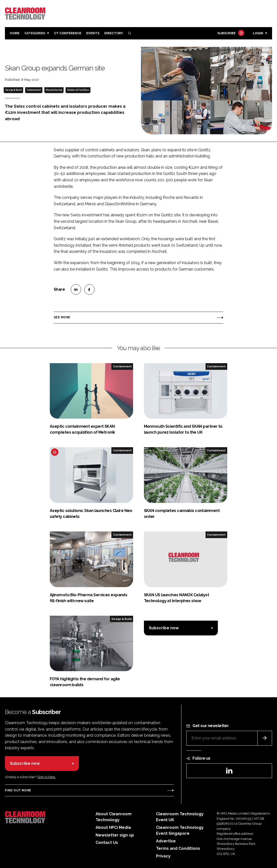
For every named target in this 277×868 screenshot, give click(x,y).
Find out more (18, 790)
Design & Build (14, 90)
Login (258, 33)
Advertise (166, 841)
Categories (35, 33)
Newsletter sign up (115, 835)
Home (15, 33)
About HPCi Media (113, 827)
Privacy (163, 856)
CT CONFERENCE (68, 33)
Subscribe (230, 33)
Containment (34, 90)
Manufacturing (54, 90)
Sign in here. (47, 777)
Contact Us (107, 842)
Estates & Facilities (78, 90)
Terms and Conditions (178, 848)
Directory (114, 33)
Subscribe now (164, 628)
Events (93, 33)
